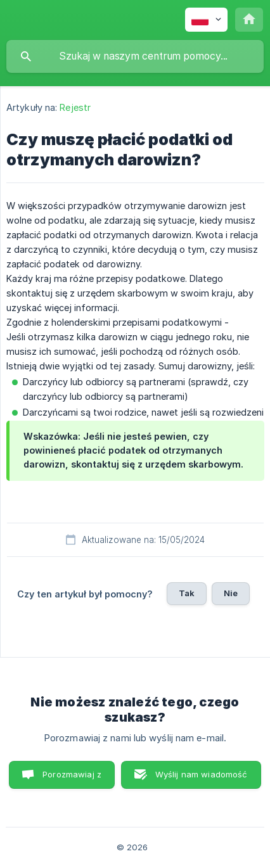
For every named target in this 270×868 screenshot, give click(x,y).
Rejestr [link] (75, 107)
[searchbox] (135, 56)
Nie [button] (231, 593)
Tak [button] (187, 593)
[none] (206, 20)
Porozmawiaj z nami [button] (72, 779)
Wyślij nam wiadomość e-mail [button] (202, 779)
